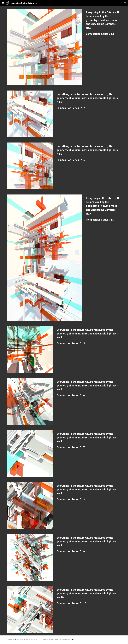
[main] (103, 23)
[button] (3, 3)
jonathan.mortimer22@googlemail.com (25, 640)
